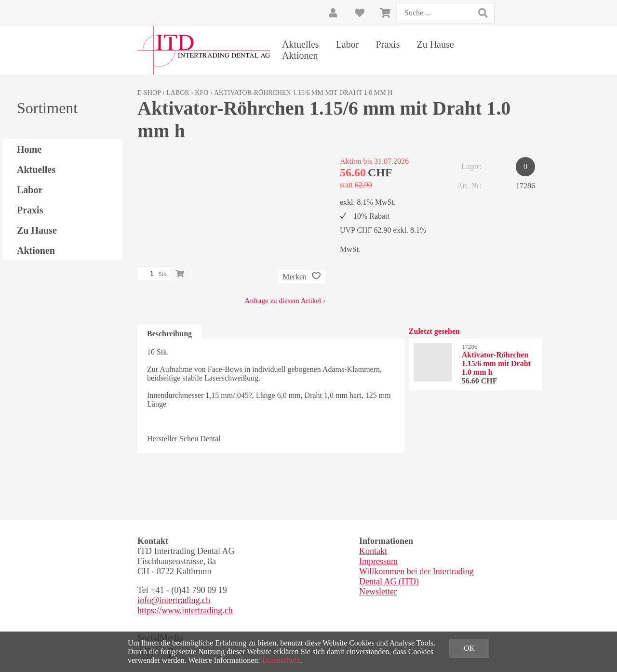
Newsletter (378, 592)
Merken (302, 277)
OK (469, 648)
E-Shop (149, 93)
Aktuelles (301, 44)
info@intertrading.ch (174, 600)
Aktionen (300, 55)
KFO (201, 93)
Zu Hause (435, 44)
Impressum (378, 561)
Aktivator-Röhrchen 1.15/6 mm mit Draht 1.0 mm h (303, 93)
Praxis (388, 44)
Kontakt (373, 551)
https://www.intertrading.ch (185, 610)
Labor (348, 44)
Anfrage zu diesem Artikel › (285, 301)
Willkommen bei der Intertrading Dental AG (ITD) (416, 576)
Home (29, 149)
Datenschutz (281, 660)
